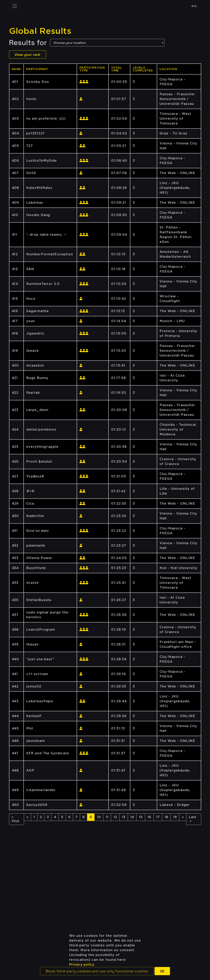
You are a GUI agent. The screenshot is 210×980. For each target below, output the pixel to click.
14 (132, 817)
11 (107, 817)
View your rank (28, 55)
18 (166, 817)
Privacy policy (82, 964)
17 (158, 817)
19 (175, 817)
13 (124, 817)
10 (99, 817)
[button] (97, 971)
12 (115, 817)
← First (15, 819)
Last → (192, 819)
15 (141, 817)
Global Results (40, 31)
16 (149, 817)
